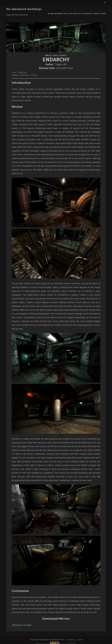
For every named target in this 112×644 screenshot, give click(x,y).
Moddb (28, 618)
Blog (64, 9)
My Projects (75, 9)
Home (47, 9)
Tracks (54, 641)
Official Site (17, 618)
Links (95, 9)
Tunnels (34, 68)
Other (103, 9)
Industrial (24, 68)
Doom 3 (63, 49)
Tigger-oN (22, 65)
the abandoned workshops (24, 9)
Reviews (56, 9)
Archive (86, 9)
